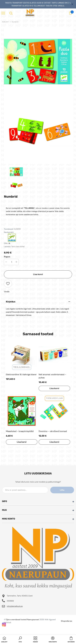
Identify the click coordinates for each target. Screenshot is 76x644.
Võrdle (7, 292)
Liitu (62, 490)
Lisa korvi (38, 274)
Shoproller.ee (66, 621)
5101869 (10, 601)
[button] (20, 640)
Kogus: (7, 257)
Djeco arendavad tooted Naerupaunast (22, 620)
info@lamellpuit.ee (15, 606)
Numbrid (15, 22)
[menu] (3, 13)
